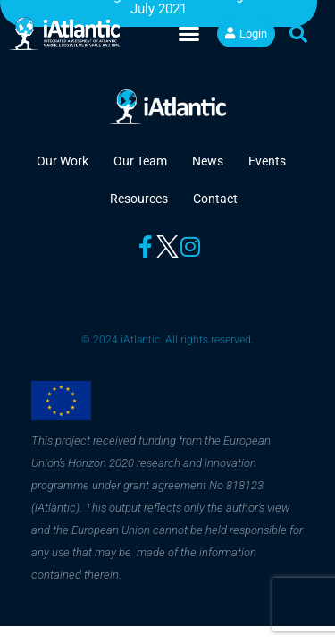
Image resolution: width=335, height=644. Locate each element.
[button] (189, 34)
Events (267, 161)
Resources (139, 199)
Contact (215, 199)
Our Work (63, 161)
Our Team (140, 161)
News (208, 161)
